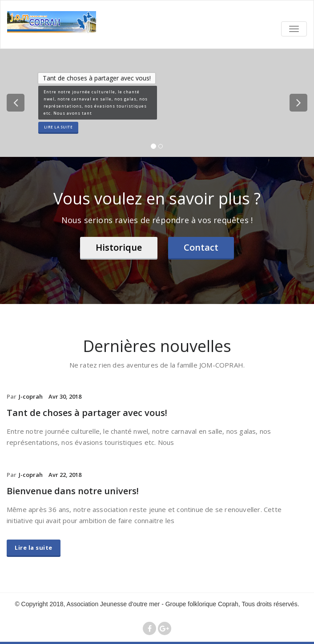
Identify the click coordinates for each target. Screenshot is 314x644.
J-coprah (31, 396)
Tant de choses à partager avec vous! (87, 413)
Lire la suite (58, 127)
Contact (201, 247)
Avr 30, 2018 (65, 396)
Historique (119, 247)
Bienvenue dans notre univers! (73, 491)
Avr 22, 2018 (65, 475)
